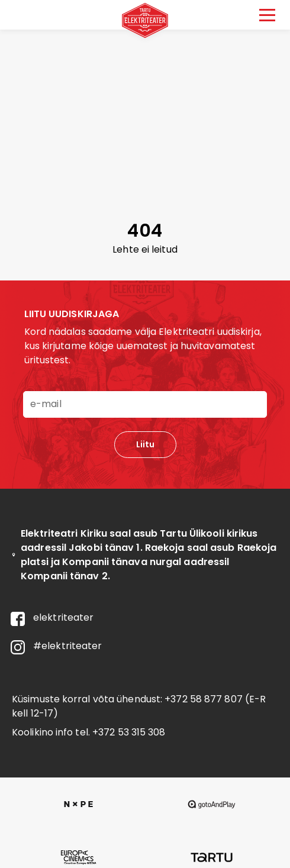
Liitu (145, 444)
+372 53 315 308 (129, 732)
